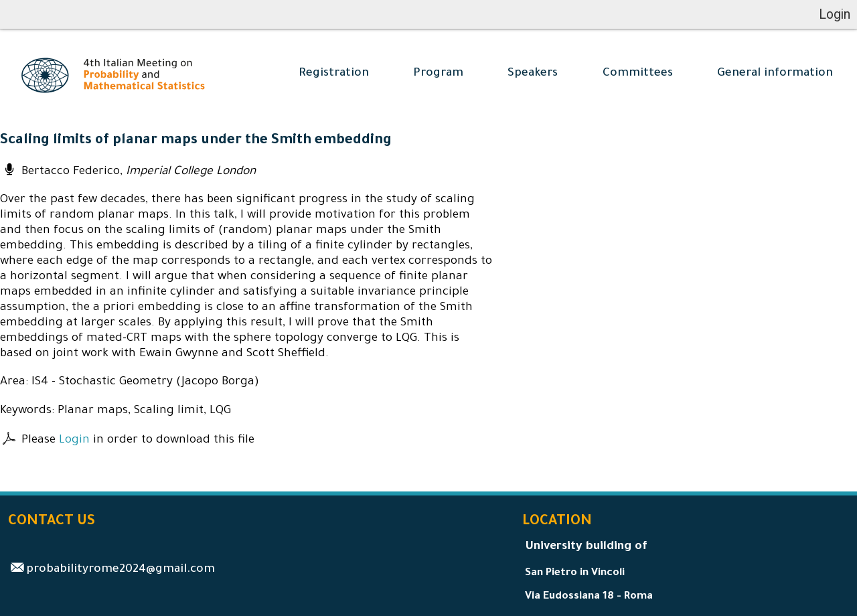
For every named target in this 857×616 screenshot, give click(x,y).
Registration (334, 74)
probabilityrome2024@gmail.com (121, 570)
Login (74, 441)
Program (438, 74)
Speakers (533, 74)
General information (775, 74)
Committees (638, 74)
